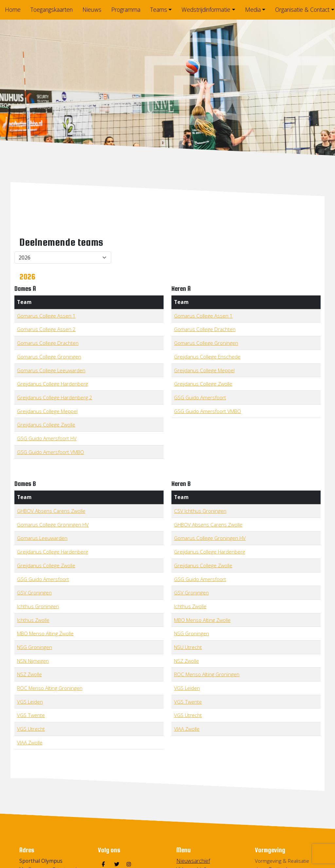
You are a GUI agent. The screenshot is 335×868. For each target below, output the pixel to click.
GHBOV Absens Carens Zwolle (51, 511)
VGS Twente (31, 715)
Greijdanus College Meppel (47, 411)
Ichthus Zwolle (33, 620)
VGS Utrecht (31, 729)
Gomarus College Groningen (49, 357)
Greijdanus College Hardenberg (53, 384)
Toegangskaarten (52, 9)
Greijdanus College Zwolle (46, 425)
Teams (159, 9)
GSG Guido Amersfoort (200, 397)
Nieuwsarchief (193, 861)
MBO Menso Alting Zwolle (45, 633)
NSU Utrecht (188, 647)
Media (253, 9)
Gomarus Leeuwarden (42, 538)
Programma (126, 9)
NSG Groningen (35, 647)
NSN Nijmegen (33, 661)
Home (13, 9)
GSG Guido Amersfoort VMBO (51, 452)
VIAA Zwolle (30, 743)
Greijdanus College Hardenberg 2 (55, 397)
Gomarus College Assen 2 (46, 329)
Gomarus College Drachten (48, 343)
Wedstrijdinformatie (206, 9)
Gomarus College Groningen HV (53, 525)
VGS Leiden (30, 702)
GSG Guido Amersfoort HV (47, 438)
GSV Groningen (34, 593)
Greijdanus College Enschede (207, 357)
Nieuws (92, 9)
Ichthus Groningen (38, 606)
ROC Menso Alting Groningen (50, 688)
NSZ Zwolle (29, 674)
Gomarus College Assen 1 (46, 316)
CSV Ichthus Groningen (200, 511)
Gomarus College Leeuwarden (51, 370)
